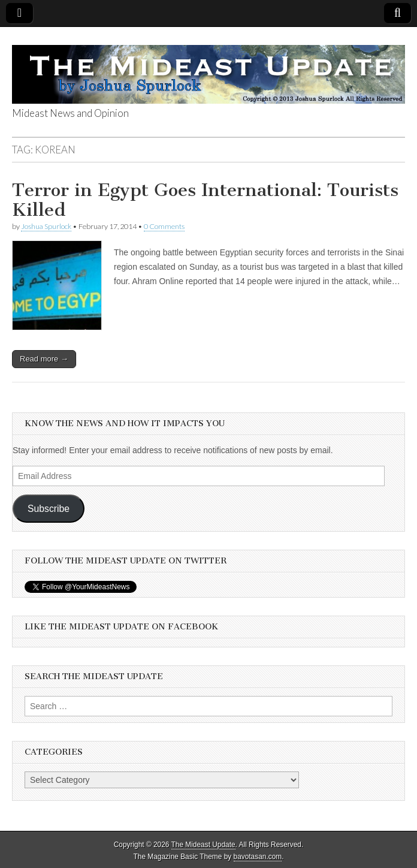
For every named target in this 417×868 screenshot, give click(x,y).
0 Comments (164, 226)
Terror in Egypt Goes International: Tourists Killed (205, 200)
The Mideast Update (203, 845)
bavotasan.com (258, 857)
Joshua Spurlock (46, 226)
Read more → (44, 359)
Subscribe (49, 509)
